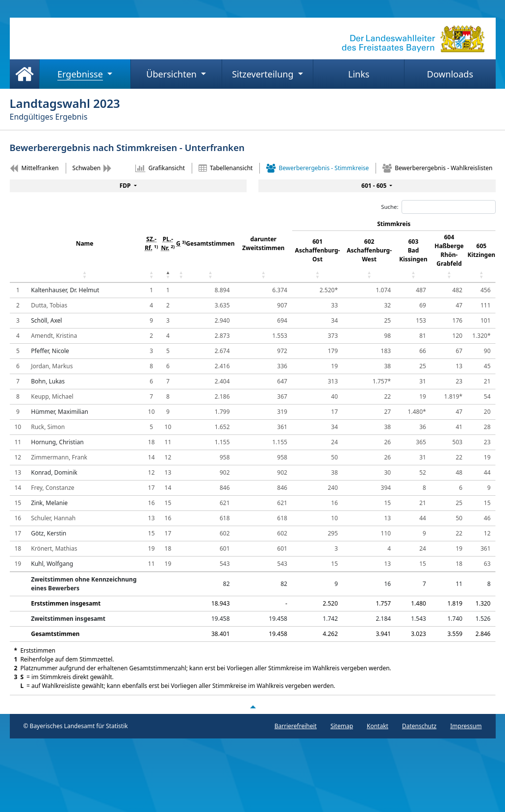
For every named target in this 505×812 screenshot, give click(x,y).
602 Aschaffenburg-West (369, 250)
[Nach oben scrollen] (252, 707)
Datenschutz (419, 726)
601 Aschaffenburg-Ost (318, 250)
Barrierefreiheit (296, 726)
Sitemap (342, 726)
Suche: (438, 207)
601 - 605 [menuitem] (375, 186)
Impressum (466, 726)
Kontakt (378, 726)
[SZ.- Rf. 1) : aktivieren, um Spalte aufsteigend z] (151, 250)
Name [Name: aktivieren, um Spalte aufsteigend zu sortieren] (85, 243)
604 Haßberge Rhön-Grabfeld (449, 250)
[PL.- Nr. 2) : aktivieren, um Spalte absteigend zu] (168, 250)
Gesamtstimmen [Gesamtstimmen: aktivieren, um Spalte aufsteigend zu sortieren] (210, 243)
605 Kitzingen (482, 250)
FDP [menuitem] (126, 186)
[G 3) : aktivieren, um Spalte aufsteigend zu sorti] (181, 250)
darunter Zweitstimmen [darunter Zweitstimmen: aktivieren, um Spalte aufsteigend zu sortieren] (263, 243)
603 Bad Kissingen (413, 250)
